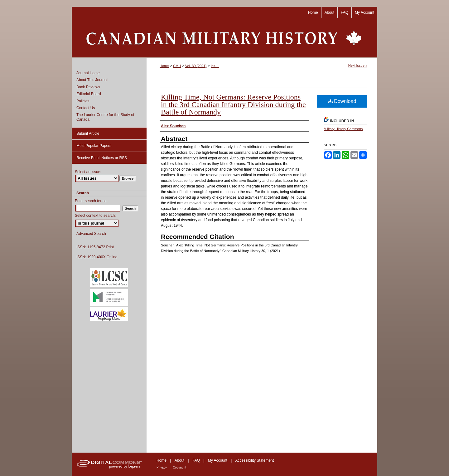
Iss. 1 (215, 66)
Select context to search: (95, 216)
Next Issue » (358, 66)
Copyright (179, 467)
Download (342, 101)
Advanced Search (91, 234)
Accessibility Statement (255, 460)
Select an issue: (88, 172)
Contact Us (86, 108)
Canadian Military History (224, 38)
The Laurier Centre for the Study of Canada (105, 117)
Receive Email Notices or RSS (102, 158)
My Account (218, 460)
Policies (83, 101)
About (179, 460)
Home (164, 66)
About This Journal (92, 80)
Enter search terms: (91, 201)
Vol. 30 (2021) (196, 66)
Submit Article (88, 134)
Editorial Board (89, 94)
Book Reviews (88, 87)
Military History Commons (343, 129)
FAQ (196, 460)
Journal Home (88, 73)
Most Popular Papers (94, 146)
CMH (177, 66)
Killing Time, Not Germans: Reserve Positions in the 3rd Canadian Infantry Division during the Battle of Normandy (233, 104)
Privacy (162, 467)
